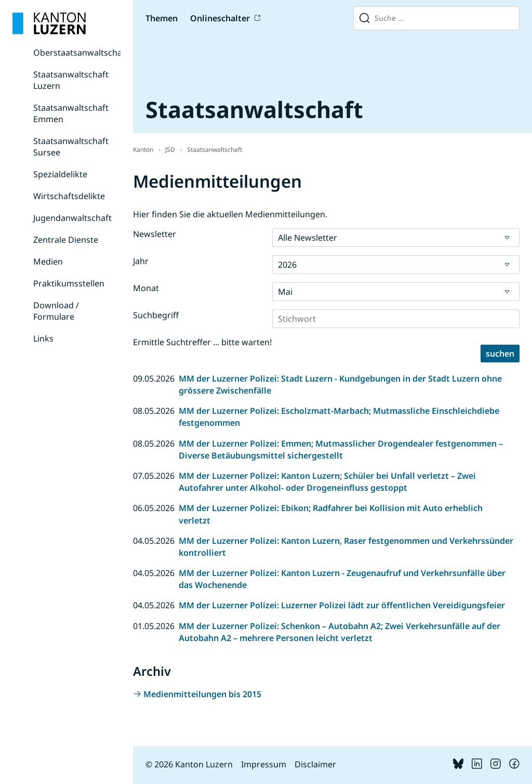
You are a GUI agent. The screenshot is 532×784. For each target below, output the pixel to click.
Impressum (264, 764)
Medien (48, 262)
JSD (170, 149)
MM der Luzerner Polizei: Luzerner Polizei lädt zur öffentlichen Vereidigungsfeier (342, 605)
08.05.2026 (154, 411)
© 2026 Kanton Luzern (189, 764)
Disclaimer (315, 764)
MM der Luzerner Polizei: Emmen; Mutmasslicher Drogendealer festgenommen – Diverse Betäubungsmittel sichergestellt (341, 449)
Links (43, 338)
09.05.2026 (154, 378)
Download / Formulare (56, 311)
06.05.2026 (154, 508)
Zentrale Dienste (66, 240)
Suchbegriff (156, 315)
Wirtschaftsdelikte (69, 196)
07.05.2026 (154, 476)
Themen (162, 18)
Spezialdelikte (60, 174)
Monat (146, 288)
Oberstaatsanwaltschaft (81, 53)
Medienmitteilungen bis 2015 (202, 694)
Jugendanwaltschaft (72, 218)
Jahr (141, 261)
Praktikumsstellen (69, 283)
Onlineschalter (220, 18)
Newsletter (155, 234)
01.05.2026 (154, 626)
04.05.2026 (154, 541)
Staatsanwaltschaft (215, 149)
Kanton (143, 149)
